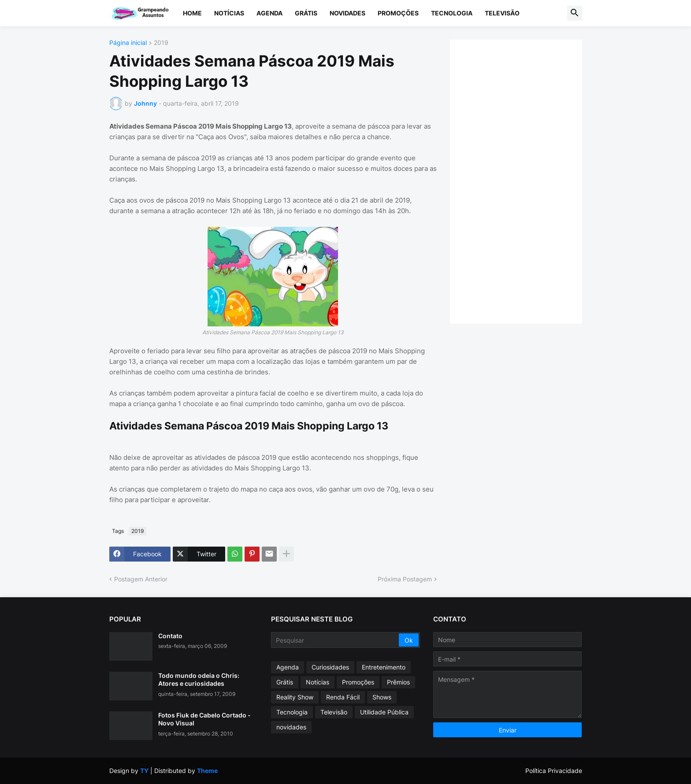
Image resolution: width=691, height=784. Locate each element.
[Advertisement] (525, 181)
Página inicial (128, 43)
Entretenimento (384, 667)
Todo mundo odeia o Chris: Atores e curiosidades (199, 679)
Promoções (398, 13)
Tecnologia (452, 13)
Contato (170, 636)
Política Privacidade (554, 771)
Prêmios (398, 682)
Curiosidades (330, 667)
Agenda (269, 13)
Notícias (229, 13)
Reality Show (295, 697)
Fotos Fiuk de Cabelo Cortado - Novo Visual (204, 719)
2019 (161, 43)
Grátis (306, 13)
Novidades (347, 13)
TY (144, 771)
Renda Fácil (343, 697)
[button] (575, 13)
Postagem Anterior (141, 579)
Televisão (502, 13)
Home (192, 13)
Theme (207, 771)
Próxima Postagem (405, 579)
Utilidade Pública (384, 712)
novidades (291, 727)
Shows (382, 697)
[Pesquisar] (336, 640)
